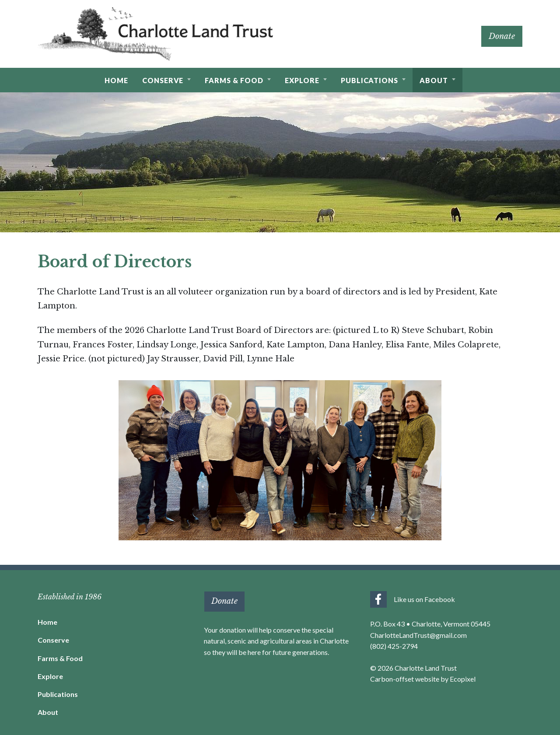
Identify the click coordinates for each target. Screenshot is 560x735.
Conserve (53, 640)
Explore (50, 676)
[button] (167, 80)
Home (47, 622)
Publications (58, 694)
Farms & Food (60, 658)
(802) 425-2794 (394, 646)
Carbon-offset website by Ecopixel (423, 679)
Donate (502, 36)
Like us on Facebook (424, 599)
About (48, 712)
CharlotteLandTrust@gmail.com (418, 635)
